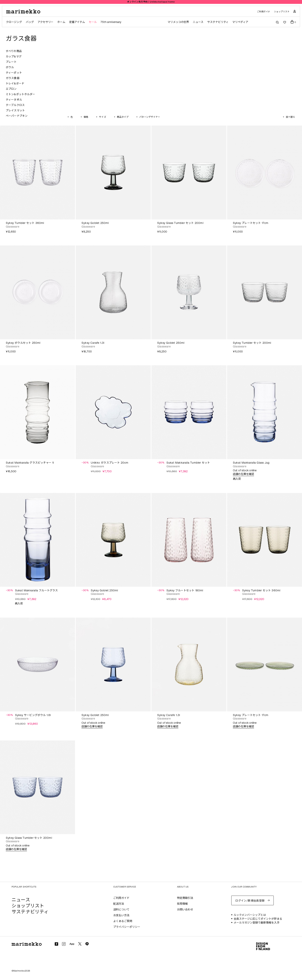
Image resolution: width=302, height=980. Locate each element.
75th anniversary (111, 22)
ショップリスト (282, 12)
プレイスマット (15, 111)
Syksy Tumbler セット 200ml (252, 343)
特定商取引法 (185, 898)
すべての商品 (14, 51)
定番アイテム (77, 22)
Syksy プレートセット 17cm (251, 223)
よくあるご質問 (123, 921)
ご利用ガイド (264, 12)
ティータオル (14, 100)
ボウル (10, 67)
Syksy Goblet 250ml (95, 223)
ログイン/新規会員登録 (250, 901)
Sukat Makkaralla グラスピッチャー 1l (30, 463)
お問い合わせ (185, 910)
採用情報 (182, 904)
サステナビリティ (218, 22)
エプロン (11, 89)
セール (93, 22)
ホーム (61, 22)
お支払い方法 (121, 915)
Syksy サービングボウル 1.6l (33, 715)
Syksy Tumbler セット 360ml (25, 223)
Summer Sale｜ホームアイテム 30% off (151, 2)
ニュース (198, 22)
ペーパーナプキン (17, 116)
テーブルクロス (15, 105)
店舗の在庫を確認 (243, 474)
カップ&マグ (14, 57)
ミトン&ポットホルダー (21, 94)
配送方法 (119, 904)
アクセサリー (45, 22)
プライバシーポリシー (127, 927)
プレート (11, 62)
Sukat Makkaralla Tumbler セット (188, 463)
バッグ (30, 22)
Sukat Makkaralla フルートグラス (36, 590)
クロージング (14, 22)
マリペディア (240, 22)
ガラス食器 (13, 78)
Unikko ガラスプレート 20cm (110, 463)
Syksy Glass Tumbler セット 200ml (180, 223)
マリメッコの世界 (178, 22)
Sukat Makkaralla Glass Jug (251, 463)
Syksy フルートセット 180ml (185, 590)
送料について (121, 910)
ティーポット (14, 73)
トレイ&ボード (15, 84)
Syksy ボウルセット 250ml (23, 343)
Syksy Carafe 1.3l (93, 343)
